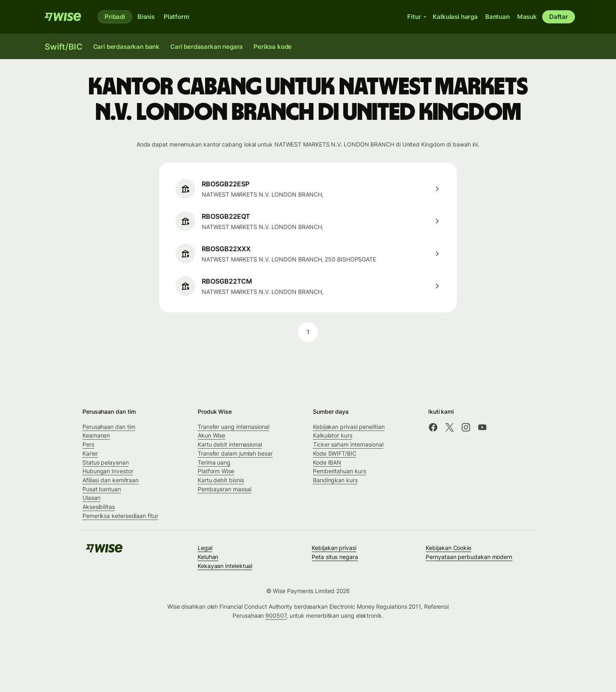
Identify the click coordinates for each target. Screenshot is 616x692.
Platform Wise (216, 471)
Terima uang (214, 462)
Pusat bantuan (102, 489)
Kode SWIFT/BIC (335, 453)
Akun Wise (211, 435)
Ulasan (91, 498)
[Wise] (63, 17)
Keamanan (96, 435)
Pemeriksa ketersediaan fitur (120, 516)
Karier (90, 453)
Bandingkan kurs (335, 480)
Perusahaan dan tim (109, 427)
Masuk (527, 17)
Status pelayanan (106, 462)
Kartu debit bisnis (221, 480)
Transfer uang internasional (234, 427)
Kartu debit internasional (230, 444)
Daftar (559, 17)
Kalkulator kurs (333, 435)
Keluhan (208, 557)
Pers (88, 444)
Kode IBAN (327, 462)
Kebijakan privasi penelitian (349, 427)
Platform (176, 17)
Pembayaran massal (225, 489)
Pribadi (115, 17)
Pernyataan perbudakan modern (469, 557)
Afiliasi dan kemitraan (111, 480)
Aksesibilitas (99, 507)
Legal (205, 548)
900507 (276, 615)
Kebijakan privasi (334, 548)
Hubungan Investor (108, 471)
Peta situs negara (335, 557)
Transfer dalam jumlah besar (235, 453)
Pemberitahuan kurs (340, 471)
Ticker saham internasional (348, 444)
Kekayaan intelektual (225, 566)
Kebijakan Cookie (448, 548)
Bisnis (146, 17)
